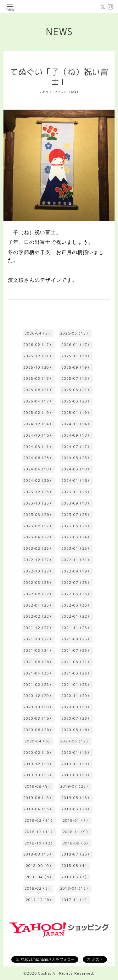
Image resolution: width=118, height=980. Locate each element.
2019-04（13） (38, 809)
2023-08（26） (38, 515)
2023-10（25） (38, 503)
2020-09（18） (76, 707)
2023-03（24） (76, 537)
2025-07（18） (76, 378)
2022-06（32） (38, 594)
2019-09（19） (76, 775)
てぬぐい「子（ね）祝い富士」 (59, 77)
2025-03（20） (76, 401)
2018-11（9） (76, 832)
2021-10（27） (38, 639)
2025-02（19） (38, 413)
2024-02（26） (38, 481)
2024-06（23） (38, 458)
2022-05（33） (76, 594)
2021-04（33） (38, 673)
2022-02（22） (38, 616)
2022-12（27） (38, 560)
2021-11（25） (76, 628)
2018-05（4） (75, 866)
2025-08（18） (38, 378)
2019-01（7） (76, 820)
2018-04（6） (39, 877)
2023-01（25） (76, 548)
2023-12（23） (38, 492)
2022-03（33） (76, 605)
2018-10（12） (39, 843)
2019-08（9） (38, 786)
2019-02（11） (39, 820)
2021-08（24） (38, 650)
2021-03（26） (76, 673)
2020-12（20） (38, 696)
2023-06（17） (38, 526)
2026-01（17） (76, 345)
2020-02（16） (38, 753)
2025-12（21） (38, 356)
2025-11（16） (76, 356)
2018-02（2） (38, 888)
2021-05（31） (76, 662)
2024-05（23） (76, 458)
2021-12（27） (38, 628)
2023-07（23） (76, 515)
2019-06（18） (38, 798)
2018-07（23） (76, 854)
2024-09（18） (76, 435)
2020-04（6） (38, 741)
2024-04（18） (38, 469)
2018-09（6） (76, 843)
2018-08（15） (38, 854)
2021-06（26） (38, 662)
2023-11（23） (76, 492)
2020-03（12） (75, 741)
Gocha (44, 973)
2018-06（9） (39, 866)
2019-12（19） (38, 764)
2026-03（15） (75, 333)
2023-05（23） (76, 526)
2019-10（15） (38, 775)
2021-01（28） (76, 685)
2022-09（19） (76, 571)
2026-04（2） (38, 333)
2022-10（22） (38, 571)
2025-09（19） (76, 367)
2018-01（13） (75, 888)
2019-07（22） (75, 786)
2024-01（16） (76, 481)
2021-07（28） (76, 650)
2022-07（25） (76, 583)
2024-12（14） (38, 424)
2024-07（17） (76, 447)
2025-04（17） (38, 401)
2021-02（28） (38, 685)
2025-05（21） (76, 390)
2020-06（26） (38, 730)
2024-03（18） (76, 469)
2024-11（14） (76, 424)
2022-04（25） (38, 605)
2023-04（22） (38, 537)
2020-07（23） (76, 718)
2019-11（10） (76, 764)
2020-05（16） (76, 730)
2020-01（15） (76, 753)
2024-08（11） (38, 447)
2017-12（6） (39, 900)
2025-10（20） (38, 367)
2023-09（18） (76, 503)
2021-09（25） (76, 639)
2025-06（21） (38, 390)
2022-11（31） (76, 560)
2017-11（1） (75, 900)
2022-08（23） (38, 583)
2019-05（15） (76, 798)
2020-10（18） (38, 707)
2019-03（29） (76, 809)
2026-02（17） (38, 345)
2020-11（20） (76, 696)
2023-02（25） (38, 548)
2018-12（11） (39, 832)
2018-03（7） (75, 877)
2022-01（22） (76, 616)
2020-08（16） (38, 718)
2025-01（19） (76, 413)
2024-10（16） (38, 435)
